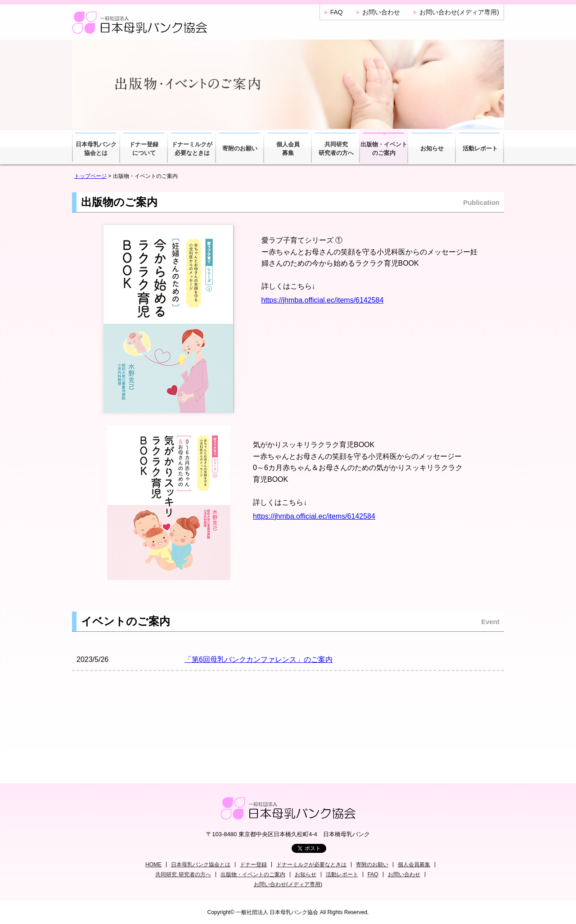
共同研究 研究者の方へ (183, 874)
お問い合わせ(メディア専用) (459, 12)
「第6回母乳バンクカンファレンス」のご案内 (259, 659)
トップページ (90, 176)
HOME (153, 865)
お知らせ (432, 148)
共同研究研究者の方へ (336, 149)
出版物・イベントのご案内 (384, 149)
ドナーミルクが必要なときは (192, 149)
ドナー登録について (144, 149)
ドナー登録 (253, 865)
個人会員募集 (288, 149)
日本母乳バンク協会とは (96, 149)
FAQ (337, 12)
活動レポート (480, 148)
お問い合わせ (381, 12)
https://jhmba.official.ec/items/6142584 (323, 300)
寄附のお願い (240, 148)
